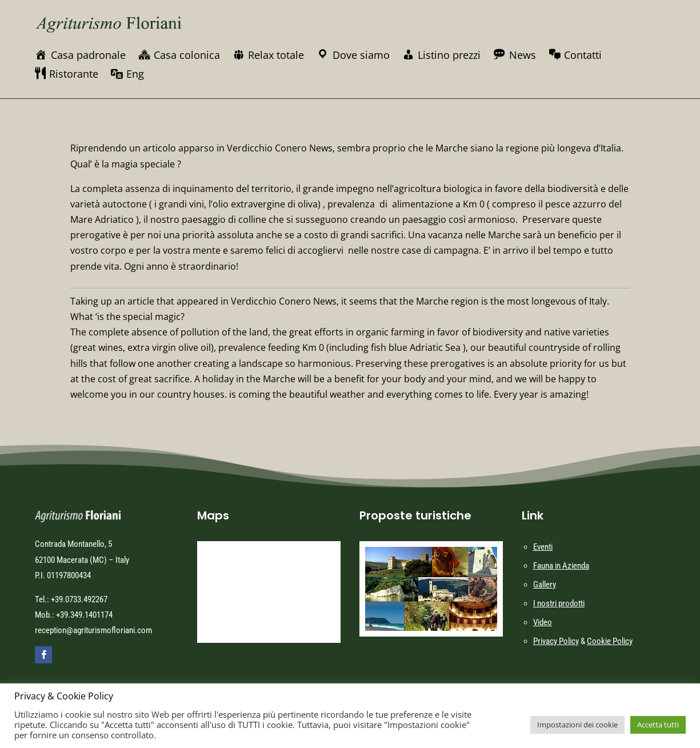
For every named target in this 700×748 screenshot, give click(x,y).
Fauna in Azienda (561, 566)
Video (543, 622)
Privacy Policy (556, 641)
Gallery (545, 585)
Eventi (543, 547)
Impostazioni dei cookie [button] (577, 725)
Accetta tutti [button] (658, 725)
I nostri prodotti (559, 603)
